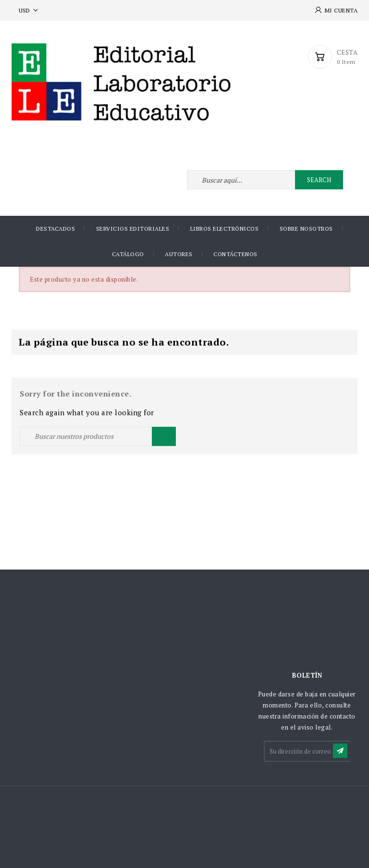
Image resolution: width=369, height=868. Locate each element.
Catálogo (128, 254)
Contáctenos (235, 254)
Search (319, 180)
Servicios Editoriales (133, 229)
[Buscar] (98, 436)
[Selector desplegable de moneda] (29, 10)
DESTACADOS (55, 229)
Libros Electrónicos (225, 229)
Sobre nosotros (306, 229)
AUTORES (179, 254)
